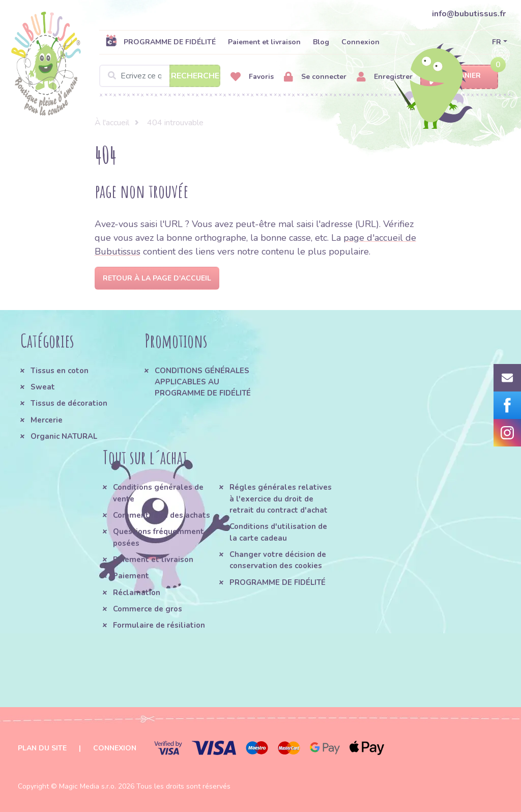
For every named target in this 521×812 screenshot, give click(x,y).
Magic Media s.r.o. (88, 786)
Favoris (252, 77)
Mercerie (47, 420)
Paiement (131, 576)
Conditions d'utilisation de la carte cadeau (278, 532)
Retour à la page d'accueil (157, 278)
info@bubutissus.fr (469, 14)
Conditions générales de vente (158, 493)
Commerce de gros (148, 609)
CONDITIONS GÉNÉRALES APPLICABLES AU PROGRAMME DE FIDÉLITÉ (203, 382)
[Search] (160, 76)
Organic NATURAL (64, 436)
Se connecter (315, 77)
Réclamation (137, 593)
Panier (459, 76)
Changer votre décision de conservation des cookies (278, 560)
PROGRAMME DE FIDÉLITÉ (161, 42)
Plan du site (42, 748)
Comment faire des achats (162, 515)
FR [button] (497, 42)
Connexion (360, 42)
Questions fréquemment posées (158, 537)
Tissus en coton (60, 371)
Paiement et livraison (264, 42)
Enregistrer (385, 77)
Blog (321, 42)
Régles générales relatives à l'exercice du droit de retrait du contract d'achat (281, 499)
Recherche (195, 76)
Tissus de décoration (69, 403)
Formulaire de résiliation (159, 625)
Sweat (43, 387)
